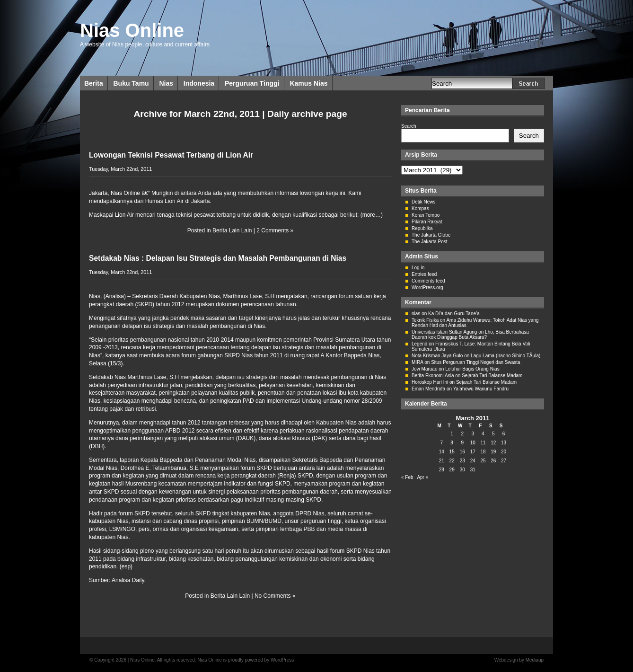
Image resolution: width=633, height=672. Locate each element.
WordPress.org (427, 287)
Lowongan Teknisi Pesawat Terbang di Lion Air (171, 155)
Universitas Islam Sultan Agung (444, 332)
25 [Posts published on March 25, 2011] (483, 461)
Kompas (420, 208)
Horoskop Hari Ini (430, 382)
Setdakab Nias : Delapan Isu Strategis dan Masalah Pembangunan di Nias (218, 258)
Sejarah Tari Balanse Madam (492, 376)
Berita (94, 83)
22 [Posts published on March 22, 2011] (452, 461)
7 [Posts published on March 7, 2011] (442, 443)
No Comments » (275, 596)
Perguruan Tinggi (252, 83)
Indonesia (199, 83)
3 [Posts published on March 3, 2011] (473, 434)
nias (416, 314)
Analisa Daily (128, 580)
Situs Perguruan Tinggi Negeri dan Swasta (475, 362)
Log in (418, 268)
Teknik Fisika (425, 320)
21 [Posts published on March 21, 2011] (442, 461)
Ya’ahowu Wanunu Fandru (481, 389)
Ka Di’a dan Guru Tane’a (454, 314)
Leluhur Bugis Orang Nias (472, 369)
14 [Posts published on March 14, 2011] (442, 452)
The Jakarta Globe (431, 235)
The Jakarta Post (430, 242)
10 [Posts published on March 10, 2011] (473, 443)
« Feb (407, 477)
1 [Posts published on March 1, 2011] (452, 434)
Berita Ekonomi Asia (433, 376)
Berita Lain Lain (232, 230)
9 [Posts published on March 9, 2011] (462, 443)
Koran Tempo (426, 215)
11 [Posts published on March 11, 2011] (483, 443)
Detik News (424, 202)
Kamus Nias (308, 83)
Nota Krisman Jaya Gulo (437, 356)
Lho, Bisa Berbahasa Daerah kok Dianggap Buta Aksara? (470, 335)
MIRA (417, 362)
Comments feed (428, 281)
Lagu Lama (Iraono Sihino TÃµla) (506, 356)
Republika (422, 228)
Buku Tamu (131, 83)
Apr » (422, 477)
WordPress (282, 660)
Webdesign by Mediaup (519, 660)
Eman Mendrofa (428, 389)
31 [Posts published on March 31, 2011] (473, 470)
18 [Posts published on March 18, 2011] (483, 452)
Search (409, 126)
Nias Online (132, 30)
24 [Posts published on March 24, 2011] (473, 461)
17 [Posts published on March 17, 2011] (473, 452)
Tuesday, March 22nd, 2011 (120, 169)
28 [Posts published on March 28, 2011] (442, 470)
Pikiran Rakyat (427, 222)
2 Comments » (275, 230)
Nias (166, 83)
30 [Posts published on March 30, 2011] (462, 470)
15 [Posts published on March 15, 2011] (452, 452)
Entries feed (424, 274)
